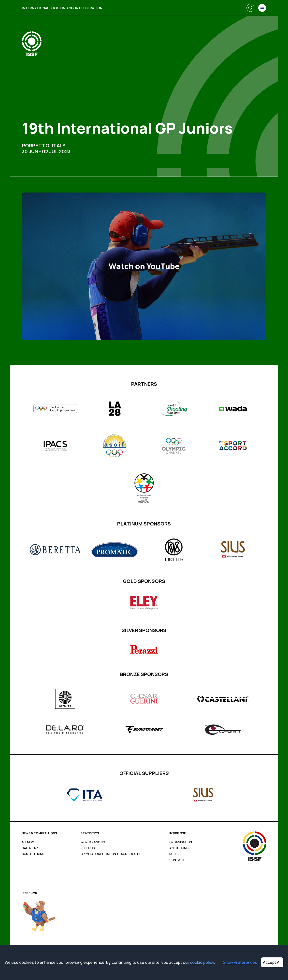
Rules (174, 854)
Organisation (181, 842)
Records (88, 848)
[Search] (250, 8)
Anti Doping (179, 848)
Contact (177, 860)
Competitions (33, 854)
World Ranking (93, 842)
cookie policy (202, 962)
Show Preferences (240, 962)
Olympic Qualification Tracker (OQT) (110, 854)
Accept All (272, 962)
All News (29, 842)
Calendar (30, 848)
